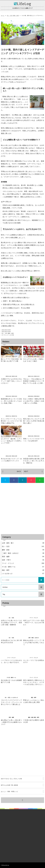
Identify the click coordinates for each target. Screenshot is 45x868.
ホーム (3, 16)
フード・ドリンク (23, 563)
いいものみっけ (23, 574)
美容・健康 (23, 557)
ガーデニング (5, 335)
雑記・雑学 (23, 570)
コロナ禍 (11, 335)
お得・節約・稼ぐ (23, 543)
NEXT (26, 471)
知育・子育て (23, 560)
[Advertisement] (22, 509)
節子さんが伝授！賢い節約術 (9, 785)
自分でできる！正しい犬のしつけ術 (11, 779)
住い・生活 (10, 16)
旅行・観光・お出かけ (24, 553)
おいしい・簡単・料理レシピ (9, 792)
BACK (19, 471)
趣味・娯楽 (16, 16)
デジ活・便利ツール (23, 567)
